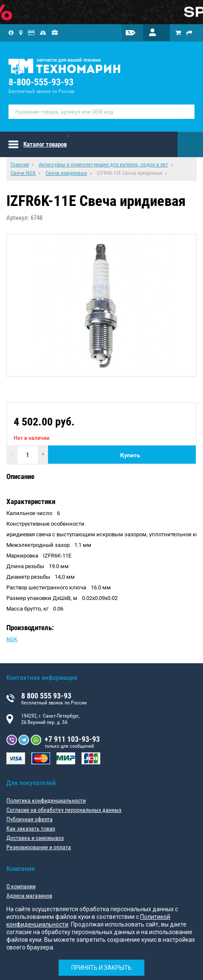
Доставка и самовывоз (35, 838)
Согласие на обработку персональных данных (64, 810)
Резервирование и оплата (39, 847)
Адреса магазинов (29, 896)
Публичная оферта (30, 819)
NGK (12, 639)
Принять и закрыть (101, 968)
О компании (21, 886)
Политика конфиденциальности (46, 800)
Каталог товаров (45, 144)
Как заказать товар (31, 828)
